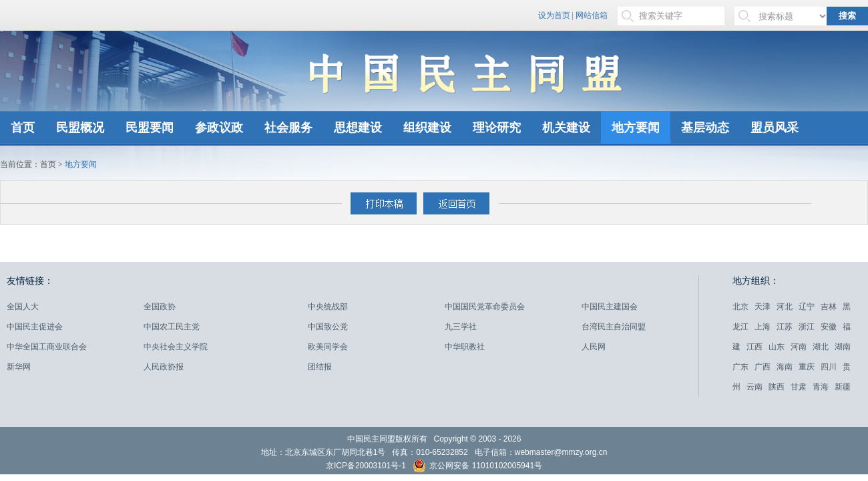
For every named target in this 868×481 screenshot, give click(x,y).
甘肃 (799, 387)
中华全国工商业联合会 (47, 347)
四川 (829, 367)
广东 (740, 367)
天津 (763, 307)
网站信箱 (592, 15)
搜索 (847, 16)
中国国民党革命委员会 (485, 307)
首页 (23, 128)
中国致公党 (328, 327)
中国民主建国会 (610, 307)
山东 (777, 347)
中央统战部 (328, 307)
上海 (763, 327)
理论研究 (497, 128)
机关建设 (566, 128)
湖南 (843, 347)
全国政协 (160, 307)
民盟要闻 (150, 128)
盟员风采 (775, 128)
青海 (821, 387)
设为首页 (554, 15)
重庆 (807, 367)
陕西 (777, 387)
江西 (754, 347)
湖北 (821, 347)
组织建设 (427, 128)
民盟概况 (80, 128)
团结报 (320, 367)
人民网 (594, 347)
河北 (785, 307)
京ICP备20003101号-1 (366, 466)
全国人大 (23, 307)
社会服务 (288, 128)
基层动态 (705, 128)
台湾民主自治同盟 (614, 327)
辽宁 (807, 307)
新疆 (843, 387)
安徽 (829, 327)
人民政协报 (164, 367)
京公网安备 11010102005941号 (477, 467)
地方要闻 (636, 128)
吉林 (829, 307)
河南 (799, 347)
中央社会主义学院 (176, 347)
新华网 (19, 367)
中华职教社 (465, 347)
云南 (754, 387)
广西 (763, 367)
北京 (740, 307)
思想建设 (358, 128)
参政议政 (219, 128)
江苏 (785, 327)
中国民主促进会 (35, 327)
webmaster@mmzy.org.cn (561, 452)
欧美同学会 (328, 347)
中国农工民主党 (172, 327)
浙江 (807, 327)
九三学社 (461, 327)
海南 (785, 367)
